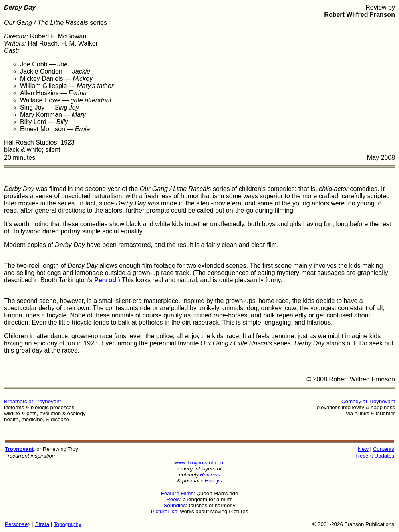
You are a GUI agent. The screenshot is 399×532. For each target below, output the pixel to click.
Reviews (210, 475)
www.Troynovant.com (199, 463)
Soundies (175, 505)
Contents (384, 449)
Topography (67, 524)
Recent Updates (375, 456)
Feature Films (177, 493)
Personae (16, 524)
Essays (213, 481)
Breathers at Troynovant (32, 401)
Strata (42, 524)
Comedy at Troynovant (368, 401)
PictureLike (164, 511)
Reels (173, 499)
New (363, 449)
